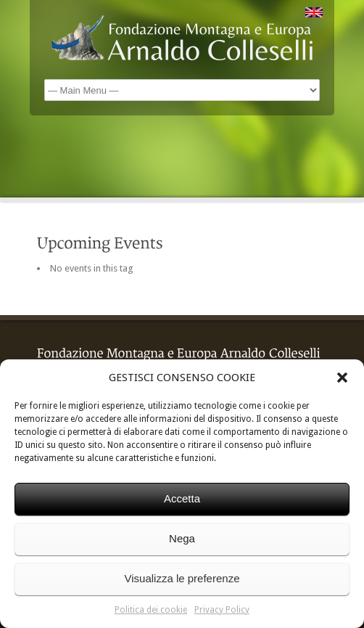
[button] (342, 378)
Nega (182, 538)
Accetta (182, 498)
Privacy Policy (222, 610)
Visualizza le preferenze (182, 578)
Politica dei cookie (151, 610)
